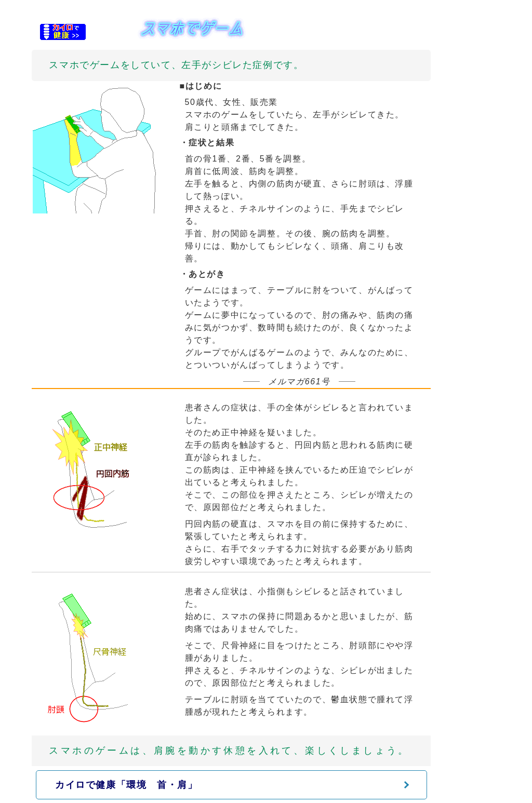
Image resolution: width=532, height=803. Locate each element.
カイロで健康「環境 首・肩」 (126, 785)
